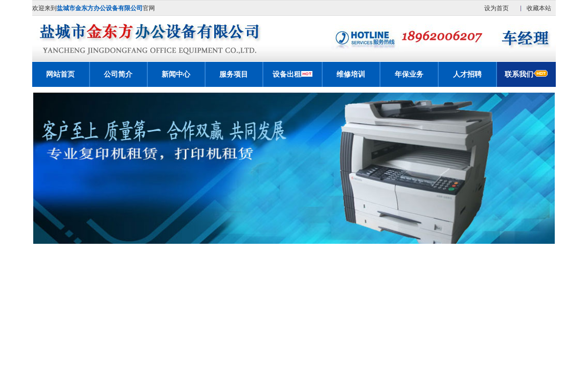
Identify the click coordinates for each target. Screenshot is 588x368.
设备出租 (287, 74)
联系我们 (526, 74)
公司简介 (118, 74)
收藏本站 (539, 8)
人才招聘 (467, 74)
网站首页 (60, 74)
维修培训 (351, 74)
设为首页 (496, 8)
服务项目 (234, 74)
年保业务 (409, 74)
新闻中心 (176, 74)
